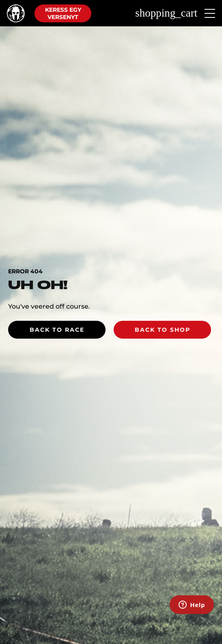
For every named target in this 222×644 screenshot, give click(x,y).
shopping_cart (166, 13)
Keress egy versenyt (63, 13)
